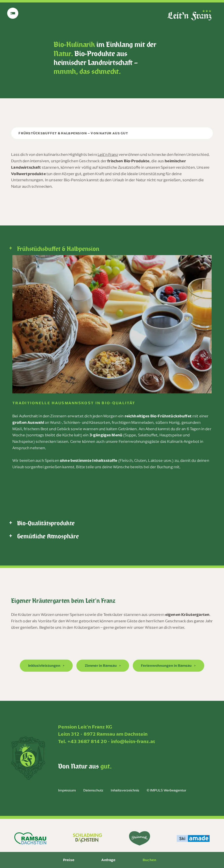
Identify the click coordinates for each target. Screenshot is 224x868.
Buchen (149, 860)
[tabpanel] (112, 366)
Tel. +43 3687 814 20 (82, 741)
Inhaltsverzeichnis (125, 790)
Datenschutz (93, 790)
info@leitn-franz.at (133, 741)
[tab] (112, 249)
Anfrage (108, 860)
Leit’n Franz (108, 154)
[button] (46, 666)
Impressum (67, 790)
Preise (69, 860)
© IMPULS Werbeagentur (166, 790)
